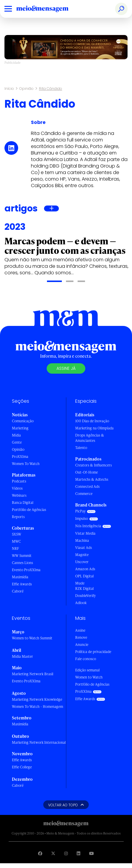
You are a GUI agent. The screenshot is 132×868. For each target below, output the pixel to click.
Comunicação (23, 421)
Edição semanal (87, 670)
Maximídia (20, 577)
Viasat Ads (84, 548)
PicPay (80, 511)
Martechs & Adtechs (92, 479)
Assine (80, 630)
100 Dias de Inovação (92, 421)
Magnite (82, 555)
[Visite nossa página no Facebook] (40, 853)
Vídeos (17, 488)
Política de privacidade (93, 652)
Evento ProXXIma (26, 570)
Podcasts (19, 481)
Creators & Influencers (93, 465)
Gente (17, 442)
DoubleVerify (85, 596)
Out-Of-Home (87, 472)
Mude (80, 583)
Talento (81, 448)
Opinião (26, 89)
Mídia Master (22, 656)
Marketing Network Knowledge (37, 699)
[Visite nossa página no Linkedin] (78, 853)
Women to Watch (89, 677)
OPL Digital (84, 576)
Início (9, 89)
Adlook (81, 603)
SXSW (16, 534)
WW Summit (22, 556)
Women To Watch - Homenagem (37, 707)
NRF (15, 548)
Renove (81, 637)
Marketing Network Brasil (33, 674)
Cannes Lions (22, 563)
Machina (82, 540)
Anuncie (82, 645)
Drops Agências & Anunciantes (90, 438)
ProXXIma (20, 457)
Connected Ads (87, 486)
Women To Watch (26, 464)
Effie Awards (22, 584)
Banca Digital (23, 503)
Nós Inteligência (88, 526)
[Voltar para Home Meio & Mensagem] (49, 9)
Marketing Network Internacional (39, 742)
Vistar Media (85, 533)
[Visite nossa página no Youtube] (92, 853)
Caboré (18, 591)
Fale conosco (86, 659)
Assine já (66, 368)
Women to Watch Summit (32, 638)
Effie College (22, 767)
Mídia (16, 435)
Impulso (82, 519)
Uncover (82, 562)
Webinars (19, 495)
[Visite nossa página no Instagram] (66, 853)
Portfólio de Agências (29, 510)
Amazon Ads (85, 569)
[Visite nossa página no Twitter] (53, 853)
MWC (16, 541)
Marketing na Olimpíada (94, 428)
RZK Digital (84, 589)
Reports (18, 517)
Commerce (84, 494)
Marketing (20, 428)
